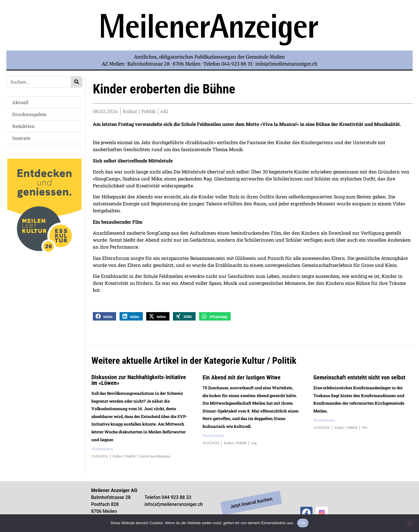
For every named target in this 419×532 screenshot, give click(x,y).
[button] (104, 317)
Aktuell (22, 102)
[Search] (76, 82)
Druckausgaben (29, 114)
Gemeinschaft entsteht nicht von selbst (359, 378)
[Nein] (410, 523)
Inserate (23, 138)
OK (303, 523)
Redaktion (25, 126)
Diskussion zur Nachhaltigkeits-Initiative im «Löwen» (139, 381)
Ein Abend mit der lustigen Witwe (242, 378)
